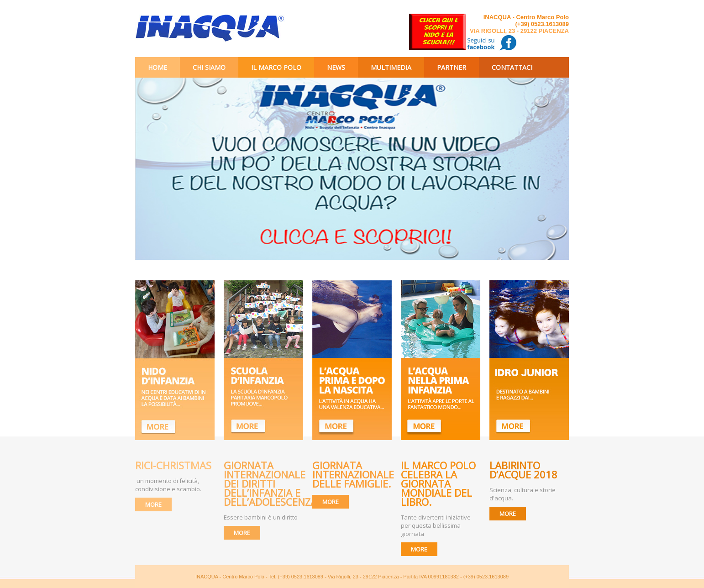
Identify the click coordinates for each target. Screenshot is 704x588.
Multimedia (391, 67)
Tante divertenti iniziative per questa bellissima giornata (436, 525)
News (336, 67)
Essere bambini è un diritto (261, 517)
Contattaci (512, 67)
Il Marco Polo (276, 67)
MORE (153, 504)
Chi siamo (209, 67)
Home (158, 67)
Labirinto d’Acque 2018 (525, 470)
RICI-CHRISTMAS (173, 465)
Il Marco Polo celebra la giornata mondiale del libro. (438, 483)
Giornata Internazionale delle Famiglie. (353, 474)
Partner (452, 67)
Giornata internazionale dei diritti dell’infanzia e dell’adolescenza (270, 483)
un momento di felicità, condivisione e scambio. (168, 485)
